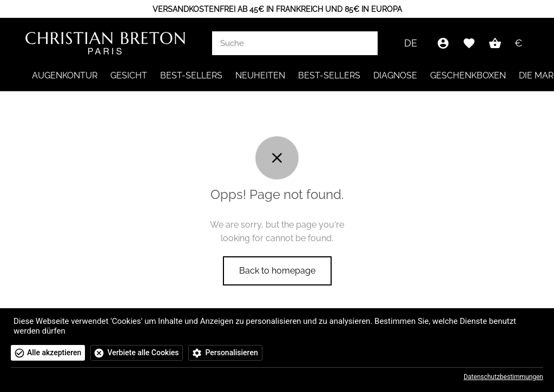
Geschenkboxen (468, 75)
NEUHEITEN (260, 75)
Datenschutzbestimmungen (503, 377)
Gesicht (129, 75)
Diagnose (395, 75)
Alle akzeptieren (54, 353)
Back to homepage (277, 271)
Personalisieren (231, 353)
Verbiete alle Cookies (143, 353)
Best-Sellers (191, 75)
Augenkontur (65, 75)
